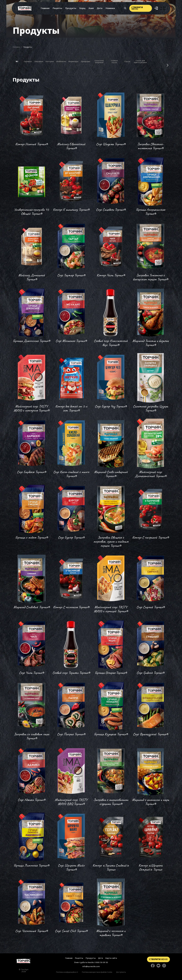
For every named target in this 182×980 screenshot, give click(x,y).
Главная (45, 8)
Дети (100, 8)
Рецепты (57, 8)
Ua (164, 7)
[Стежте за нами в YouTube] (158, 966)
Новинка (110, 8)
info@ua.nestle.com (91, 966)
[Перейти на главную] (25, 8)
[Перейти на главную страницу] (24, 961)
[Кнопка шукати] (125, 8)
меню (137, 8)
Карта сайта (111, 958)
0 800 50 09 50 (101, 962)
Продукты (71, 8)
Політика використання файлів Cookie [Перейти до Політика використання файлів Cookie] (97, 972)
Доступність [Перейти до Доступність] (121, 972)
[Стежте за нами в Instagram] (164, 966)
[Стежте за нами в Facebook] (153, 966)
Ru (164, 9)
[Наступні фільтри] (168, 65)
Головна (16, 47)
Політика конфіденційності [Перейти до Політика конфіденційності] (67, 972)
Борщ (82, 8)
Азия (91, 8)
